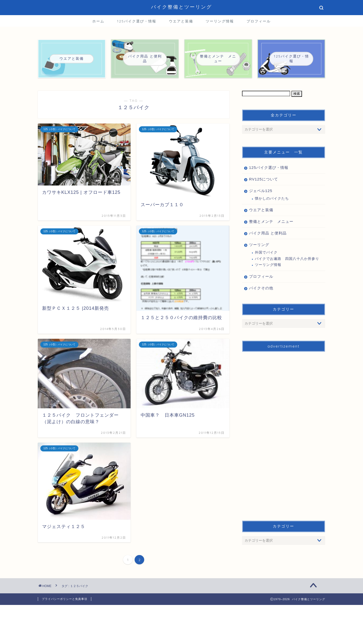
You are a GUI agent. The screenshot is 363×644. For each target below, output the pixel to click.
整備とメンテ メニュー (271, 221)
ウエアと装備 (181, 21)
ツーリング (259, 245)
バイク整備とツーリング (181, 7)
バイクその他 (261, 288)
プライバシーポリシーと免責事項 (65, 599)
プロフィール (259, 21)
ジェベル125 (261, 191)
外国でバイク (266, 252)
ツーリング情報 (220, 21)
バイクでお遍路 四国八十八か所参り (287, 259)
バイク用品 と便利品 (268, 233)
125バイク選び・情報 (137, 21)
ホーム (98, 21)
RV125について (264, 179)
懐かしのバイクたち (272, 198)
